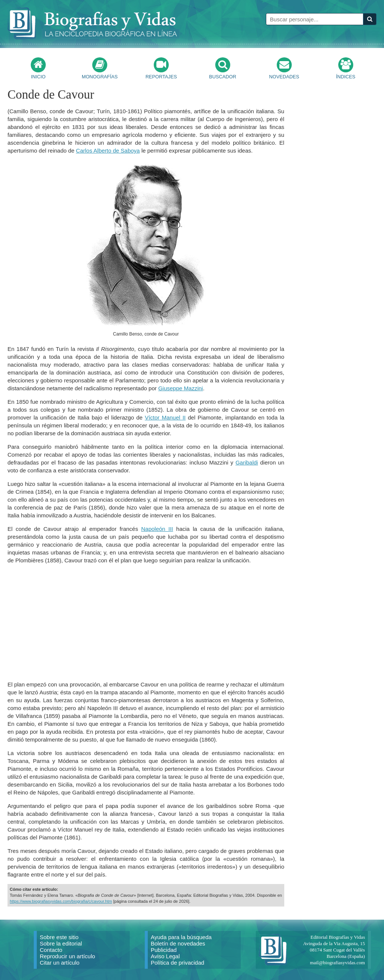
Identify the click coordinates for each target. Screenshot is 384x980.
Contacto (51, 950)
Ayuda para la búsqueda (181, 937)
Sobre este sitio (59, 937)
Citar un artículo (60, 963)
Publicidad (164, 950)
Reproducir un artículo (67, 956)
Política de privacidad (178, 963)
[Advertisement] (146, 622)
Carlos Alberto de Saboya (108, 151)
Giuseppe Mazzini (181, 388)
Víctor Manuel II (165, 417)
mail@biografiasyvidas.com (338, 963)
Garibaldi (247, 462)
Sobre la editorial (61, 943)
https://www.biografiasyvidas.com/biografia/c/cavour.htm (61, 901)
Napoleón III (157, 529)
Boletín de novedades (178, 943)
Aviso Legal (165, 956)
